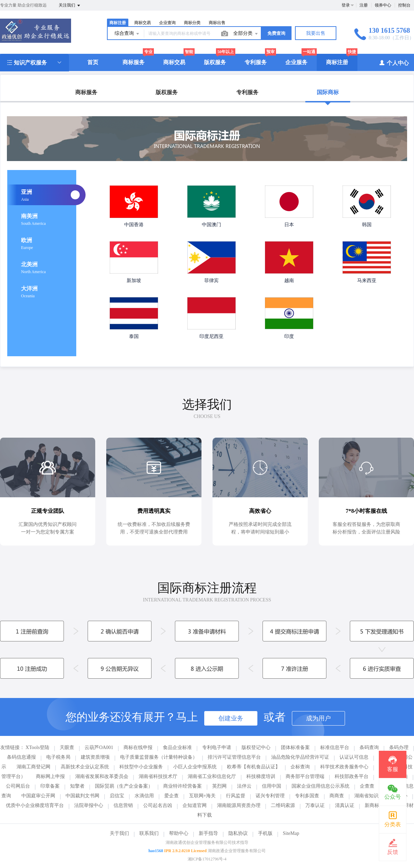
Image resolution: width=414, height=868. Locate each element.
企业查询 (167, 23)
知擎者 (77, 786)
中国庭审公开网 (38, 796)
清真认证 (345, 805)
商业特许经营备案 (183, 786)
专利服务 (256, 62)
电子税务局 (58, 757)
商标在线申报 (138, 747)
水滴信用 (144, 796)
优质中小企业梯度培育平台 (35, 805)
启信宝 (117, 796)
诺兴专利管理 (270, 796)
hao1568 (156, 851)
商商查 (337, 796)
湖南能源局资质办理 (239, 805)
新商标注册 (377, 805)
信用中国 (272, 786)
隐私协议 (238, 833)
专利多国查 (307, 796)
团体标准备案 (295, 747)
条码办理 (399, 747)
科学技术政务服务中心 (344, 767)
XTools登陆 (37, 747)
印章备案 (50, 786)
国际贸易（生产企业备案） (124, 786)
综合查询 (127, 34)
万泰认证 (315, 805)
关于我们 (119, 833)
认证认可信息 (354, 757)
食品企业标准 (177, 747)
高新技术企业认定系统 (85, 767)
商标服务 (134, 62)
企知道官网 (195, 805)
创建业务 (231, 718)
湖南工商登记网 (33, 767)
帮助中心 (179, 833)
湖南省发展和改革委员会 (102, 776)
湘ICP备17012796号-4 (207, 859)
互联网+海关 (203, 796)
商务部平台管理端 (305, 776)
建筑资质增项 (95, 757)
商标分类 (192, 23)
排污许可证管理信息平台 (234, 757)
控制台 (404, 5)
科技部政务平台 (352, 776)
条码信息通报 (21, 757)
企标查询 (300, 767)
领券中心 (383, 5)
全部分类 (246, 34)
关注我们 (70, 6)
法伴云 (244, 786)
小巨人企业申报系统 (195, 767)
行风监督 (236, 796)
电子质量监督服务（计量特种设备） (159, 757)
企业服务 (296, 62)
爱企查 (171, 796)
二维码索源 (283, 805)
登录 (346, 5)
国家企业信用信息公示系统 (321, 786)
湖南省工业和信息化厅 (212, 776)
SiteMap (291, 833)
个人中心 (394, 63)
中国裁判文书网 (82, 796)
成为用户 (318, 718)
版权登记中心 (256, 747)
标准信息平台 (335, 747)
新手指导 (208, 833)
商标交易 (142, 23)
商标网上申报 (50, 776)
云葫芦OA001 (99, 747)
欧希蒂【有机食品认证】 (254, 767)
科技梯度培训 (261, 776)
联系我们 (149, 833)
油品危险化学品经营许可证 (300, 757)
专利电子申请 (217, 747)
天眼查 (67, 747)
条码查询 (369, 747)
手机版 (265, 833)
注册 (364, 5)
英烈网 (219, 786)
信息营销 (123, 805)
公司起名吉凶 (158, 805)
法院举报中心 (89, 805)
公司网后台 (18, 786)
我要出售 (316, 33)
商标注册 (118, 23)
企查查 (367, 786)
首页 (93, 62)
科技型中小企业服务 (141, 767)
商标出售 (217, 23)
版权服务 (215, 62)
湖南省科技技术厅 (158, 776)
